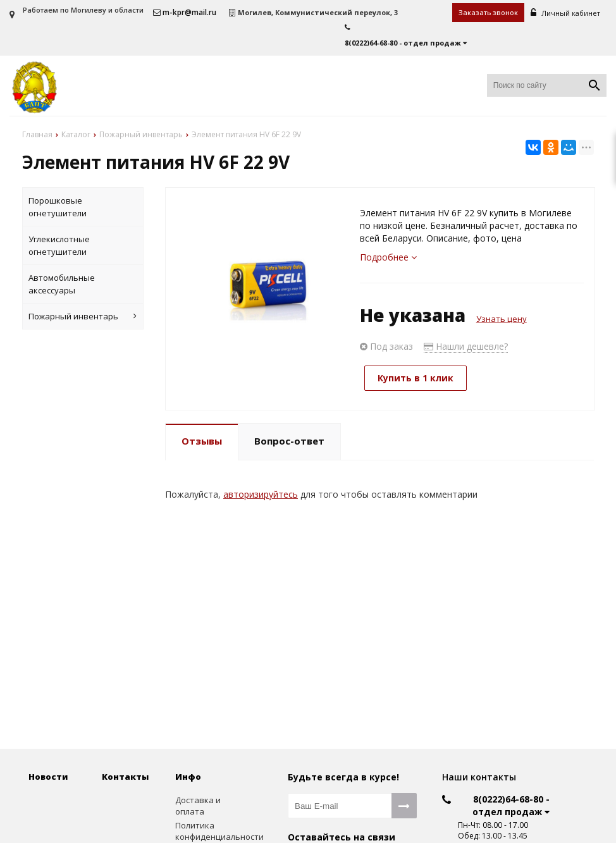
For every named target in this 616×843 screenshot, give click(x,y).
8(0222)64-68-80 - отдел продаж (511, 805)
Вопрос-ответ (289, 441)
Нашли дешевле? (466, 346)
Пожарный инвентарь (83, 316)
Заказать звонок (488, 12)
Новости (48, 777)
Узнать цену (502, 319)
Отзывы (202, 441)
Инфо (188, 777)
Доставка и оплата (198, 806)
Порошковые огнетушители (58, 207)
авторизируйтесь (261, 494)
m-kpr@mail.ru (185, 12)
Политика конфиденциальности (202, 831)
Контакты (125, 777)
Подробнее (388, 257)
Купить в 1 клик (416, 378)
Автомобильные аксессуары (62, 284)
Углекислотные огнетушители (59, 245)
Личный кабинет (565, 13)
